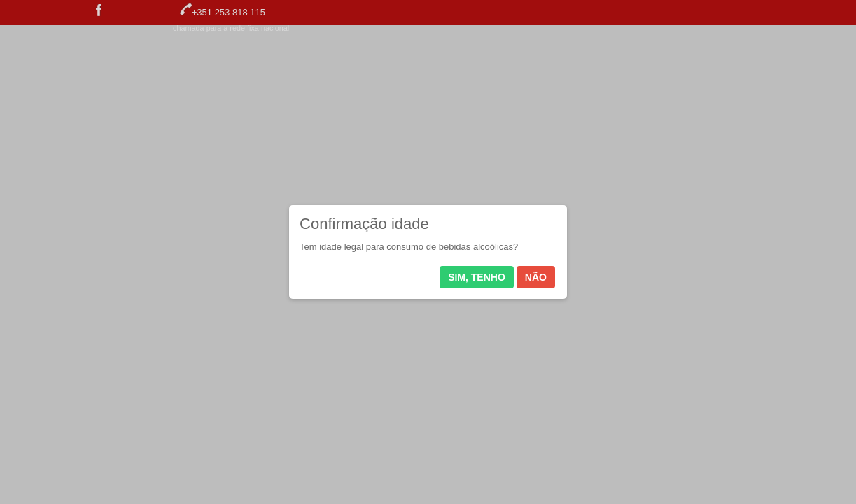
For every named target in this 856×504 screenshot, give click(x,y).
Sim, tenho (477, 277)
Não (536, 277)
